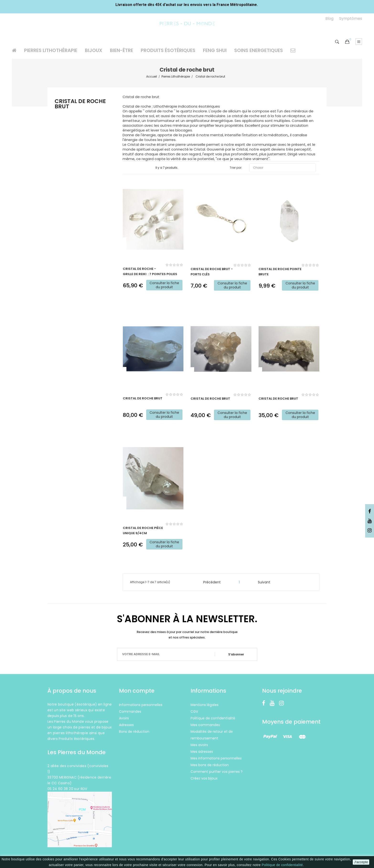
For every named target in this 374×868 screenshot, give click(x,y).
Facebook (370, 512)
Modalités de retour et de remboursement (212, 735)
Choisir (283, 168)
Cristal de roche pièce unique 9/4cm (143, 531)
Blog (329, 18)
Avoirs (124, 718)
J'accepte (361, 862)
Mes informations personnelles (216, 758)
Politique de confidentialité (282, 865)
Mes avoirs (199, 745)
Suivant (266, 582)
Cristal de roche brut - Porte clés (212, 272)
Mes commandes (205, 725)
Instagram (370, 531)
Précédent (210, 582)
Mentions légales (205, 705)
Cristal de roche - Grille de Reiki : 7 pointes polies (150, 271)
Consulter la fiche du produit (164, 285)
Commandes (130, 711)
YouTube (370, 521)
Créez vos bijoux (204, 778)
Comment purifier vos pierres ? (217, 772)
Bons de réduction (134, 732)
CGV (194, 711)
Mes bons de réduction (210, 765)
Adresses (126, 725)
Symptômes (351, 18)
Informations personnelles (141, 705)
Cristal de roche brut (80, 104)
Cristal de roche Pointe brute (280, 272)
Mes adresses (202, 752)
